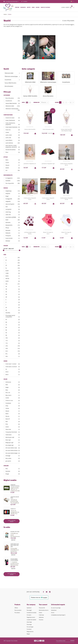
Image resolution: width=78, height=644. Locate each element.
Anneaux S (13, 509)
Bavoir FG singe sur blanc (48, 233)
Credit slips (41, 615)
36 (13, 286)
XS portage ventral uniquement (13, 316)
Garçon (13, 165)
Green (13, 427)
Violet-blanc (13, 435)
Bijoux (38, 7)
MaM (13, 220)
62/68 (13, 271)
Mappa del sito (30, 632)
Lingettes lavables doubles (15, 485)
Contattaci (24, 2)
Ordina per (36, 102)
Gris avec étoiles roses (13, 448)
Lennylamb (13, 209)
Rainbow (13, 471)
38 (13, 289)
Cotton (13, 132)
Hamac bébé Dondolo (30, 129)
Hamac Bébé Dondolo (10, 83)
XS (13, 265)
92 (13, 333)
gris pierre (13, 461)
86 (13, 330)
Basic (13, 160)
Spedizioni (29, 608)
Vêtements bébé (9, 73)
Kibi (13, 207)
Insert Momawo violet (48, 129)
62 (13, 320)
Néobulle (13, 233)
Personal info (42, 608)
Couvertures (8, 80)
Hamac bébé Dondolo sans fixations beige (66, 130)
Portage (17, 7)
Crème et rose (13, 401)
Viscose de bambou (13, 150)
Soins (33, 7)
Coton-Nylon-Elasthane (13, 127)
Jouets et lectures (45, 7)
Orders (40, 613)
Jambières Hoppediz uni (30, 164)
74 (13, 325)
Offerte (16, 608)
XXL (13, 284)
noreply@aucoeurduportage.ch (11, 2)
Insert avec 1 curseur (13, 364)
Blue (13, 390)
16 (70, 103)
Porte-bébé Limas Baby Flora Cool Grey (15, 545)
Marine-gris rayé (13, 437)
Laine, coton (13, 135)
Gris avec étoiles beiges (13, 453)
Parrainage (29, 624)
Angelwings (13, 191)
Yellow (13, 408)
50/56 (13, 281)
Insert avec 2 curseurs (13, 367)
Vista (23, 102)
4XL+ (13, 356)
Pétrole (13, 416)
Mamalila (13, 222)
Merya (13, 228)
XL (13, 268)
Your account (43, 605)
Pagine (57, 102)
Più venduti (17, 613)
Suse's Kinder (13, 238)
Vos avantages (30, 627)
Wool (13, 152)
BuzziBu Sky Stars (15, 532)
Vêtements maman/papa (11, 76)
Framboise (13, 403)
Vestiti (29, 7)
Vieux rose (13, 429)
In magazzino (13, 178)
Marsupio (23, 7)
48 (13, 297)
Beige (13, 387)
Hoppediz (13, 201)
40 (13, 308)
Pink (13, 424)
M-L (13, 354)
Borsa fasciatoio (9, 86)
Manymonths (13, 225)
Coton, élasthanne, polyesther (13, 124)
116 (13, 343)
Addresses (41, 617)
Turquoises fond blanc (13, 432)
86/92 (13, 276)
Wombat (13, 241)
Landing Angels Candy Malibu (30, 233)
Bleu (13, 469)
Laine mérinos (13, 143)
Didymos (13, 194)
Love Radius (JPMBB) (13, 217)
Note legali (29, 610)
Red (13, 422)
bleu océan (13, 458)
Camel (13, 398)
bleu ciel (13, 393)
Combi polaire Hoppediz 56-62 (30, 199)
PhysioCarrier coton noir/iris (14, 560)
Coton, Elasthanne (13, 120)
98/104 (13, 279)
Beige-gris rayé (13, 443)
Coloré (13, 163)
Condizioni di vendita (31, 613)
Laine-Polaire (13, 140)
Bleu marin (13, 395)
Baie (13, 385)
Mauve (13, 411)
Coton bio (13, 130)
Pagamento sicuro (31, 617)
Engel (13, 196)
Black (13, 414)
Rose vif (13, 419)
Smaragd (13, 456)
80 (13, 327)
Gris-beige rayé (13, 445)
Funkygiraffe (13, 199)
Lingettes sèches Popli (15, 497)
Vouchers (41, 620)
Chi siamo (29, 615)
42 (13, 292)
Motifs (13, 168)
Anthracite (13, 382)
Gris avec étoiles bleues (13, 450)
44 (13, 294)
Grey (13, 406)
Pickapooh (13, 236)
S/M (13, 348)
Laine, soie (13, 138)
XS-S (13, 351)
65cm (13, 372)
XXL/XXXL (13, 313)
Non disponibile (13, 183)
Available (13, 181)
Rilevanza (45, 102)
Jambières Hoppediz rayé (48, 164)
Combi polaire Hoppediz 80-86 (48, 199)
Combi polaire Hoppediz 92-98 (66, 199)
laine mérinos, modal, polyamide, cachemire (13, 146)
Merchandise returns (44, 610)
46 (13, 310)
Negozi (28, 634)
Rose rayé (13, 440)
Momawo (13, 230)
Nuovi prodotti (18, 610)
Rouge (13, 474)
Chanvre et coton (13, 118)
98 (13, 335)
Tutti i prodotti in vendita (12, 574)
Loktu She (13, 215)
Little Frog (13, 212)
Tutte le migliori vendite (12, 521)
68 (13, 322)
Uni (13, 170)
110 (13, 341)
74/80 (13, 273)
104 (13, 338)
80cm (13, 375)
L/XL (13, 346)
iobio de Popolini (13, 204)
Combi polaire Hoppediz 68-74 (66, 164)
